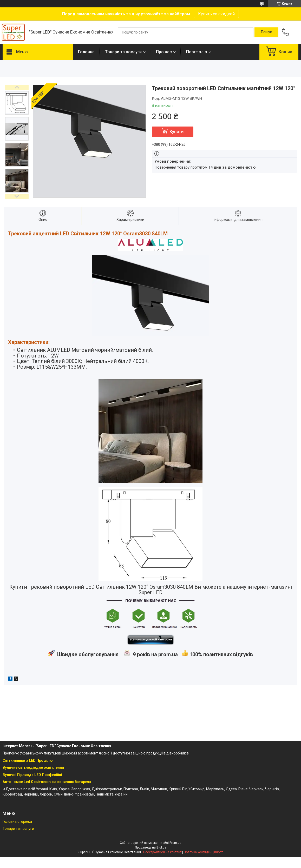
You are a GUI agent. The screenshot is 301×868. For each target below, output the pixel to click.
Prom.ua (175, 843)
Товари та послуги (123, 52)
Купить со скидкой (216, 14)
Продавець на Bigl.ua (151, 847)
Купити (176, 132)
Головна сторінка (17, 821)
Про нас (164, 52)
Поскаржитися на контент (162, 852)
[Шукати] (266, 32)
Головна (86, 52)
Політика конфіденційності (204, 852)
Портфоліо (197, 52)
